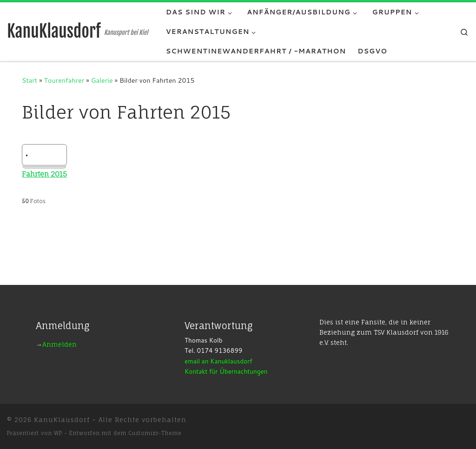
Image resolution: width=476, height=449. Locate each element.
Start (30, 80)
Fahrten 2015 (44, 174)
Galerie (102, 80)
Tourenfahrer (64, 80)
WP (58, 433)
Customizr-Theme (155, 433)
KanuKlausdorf (62, 420)
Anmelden (59, 344)
